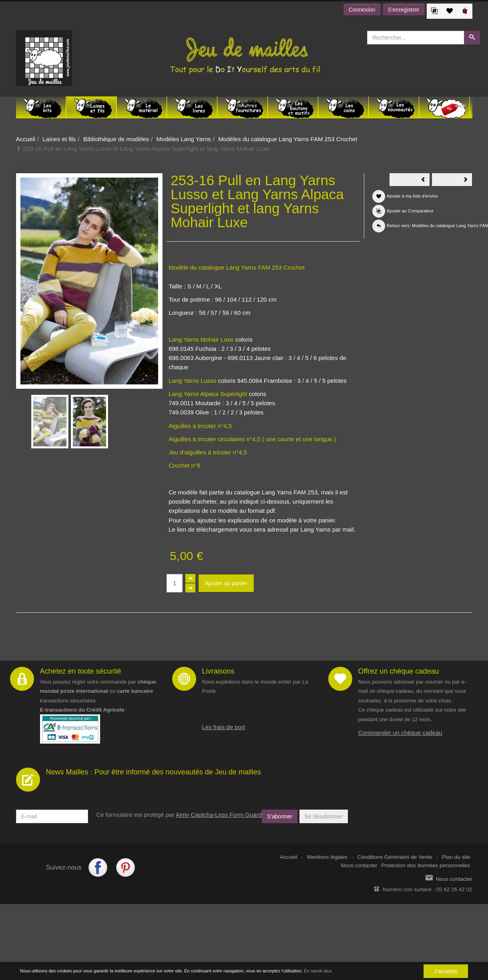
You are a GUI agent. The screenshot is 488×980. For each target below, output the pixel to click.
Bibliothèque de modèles (116, 139)
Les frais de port (224, 727)
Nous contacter (359, 865)
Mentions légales (327, 857)
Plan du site (456, 857)
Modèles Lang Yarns (184, 139)
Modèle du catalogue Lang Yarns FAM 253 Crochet (237, 267)
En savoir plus (318, 971)
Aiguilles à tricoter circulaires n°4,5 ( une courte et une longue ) (252, 439)
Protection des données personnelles (426, 865)
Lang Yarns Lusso (193, 381)
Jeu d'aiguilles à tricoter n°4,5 (208, 452)
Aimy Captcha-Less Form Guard (219, 815)
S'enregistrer (404, 10)
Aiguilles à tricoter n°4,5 (200, 426)
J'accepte (446, 971)
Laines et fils (59, 139)
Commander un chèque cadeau (400, 733)
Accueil (26, 139)
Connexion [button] (362, 10)
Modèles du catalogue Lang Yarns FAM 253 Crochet (288, 139)
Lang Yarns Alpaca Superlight (208, 394)
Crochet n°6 (184, 465)
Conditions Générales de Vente (395, 857)
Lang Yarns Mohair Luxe (201, 339)
